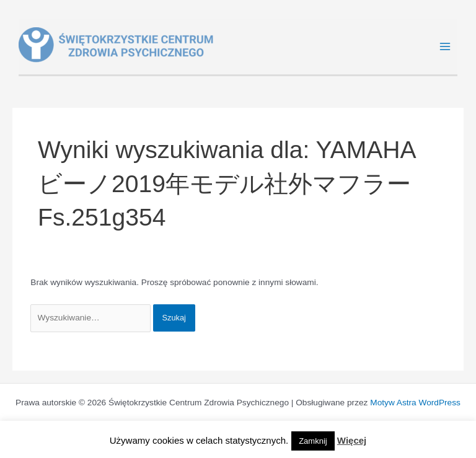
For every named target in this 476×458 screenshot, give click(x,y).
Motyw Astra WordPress (415, 403)
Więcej (352, 440)
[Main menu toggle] (445, 47)
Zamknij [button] (313, 441)
